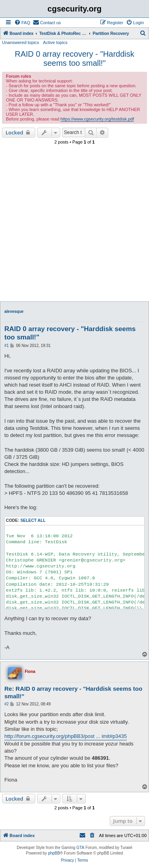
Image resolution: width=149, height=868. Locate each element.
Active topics (55, 42)
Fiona (30, 672)
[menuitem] (22, 23)
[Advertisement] (74, 225)
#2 (7, 704)
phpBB (54, 853)
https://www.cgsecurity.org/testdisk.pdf (97, 119)
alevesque (14, 311)
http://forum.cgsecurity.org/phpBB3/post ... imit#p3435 (66, 736)
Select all (33, 520)
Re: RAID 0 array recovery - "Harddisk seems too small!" (73, 692)
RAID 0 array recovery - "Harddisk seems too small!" (74, 58)
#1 (7, 346)
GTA (80, 848)
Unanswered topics (21, 42)
